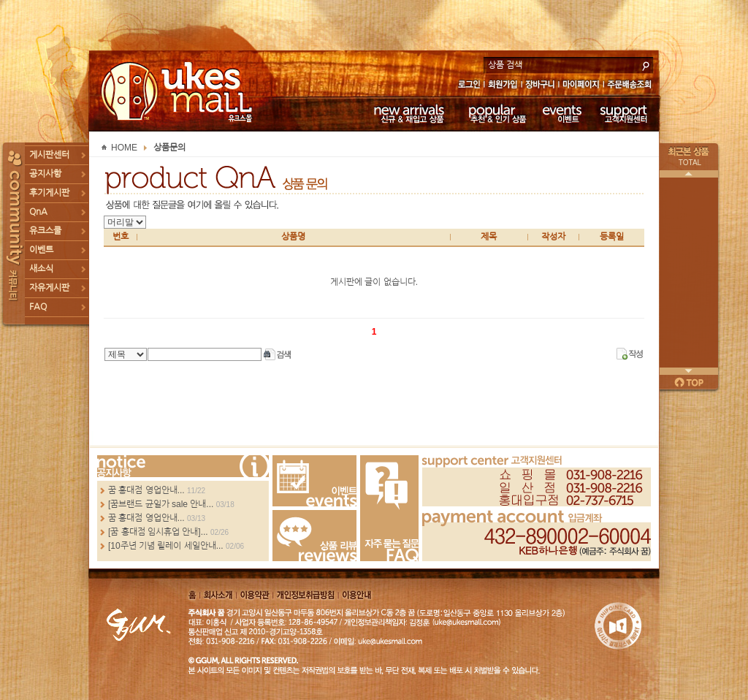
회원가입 (504, 86)
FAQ (38, 307)
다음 (689, 371)
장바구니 (540, 86)
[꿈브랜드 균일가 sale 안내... (161, 504)
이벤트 (562, 113)
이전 (689, 174)
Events (314, 481)
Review (314, 536)
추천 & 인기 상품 (496, 113)
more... (183, 466)
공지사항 (45, 174)
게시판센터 (49, 155)
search (646, 64)
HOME (124, 148)
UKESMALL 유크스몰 (179, 91)
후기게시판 (49, 193)
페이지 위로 (689, 382)
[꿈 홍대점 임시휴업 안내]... (158, 532)
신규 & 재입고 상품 (407, 113)
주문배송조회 (631, 86)
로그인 (469, 86)
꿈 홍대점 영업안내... (146, 490)
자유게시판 (49, 288)
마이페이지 (581, 86)
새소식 (41, 269)
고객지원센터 (624, 113)
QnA (38, 212)
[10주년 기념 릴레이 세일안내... (166, 546)
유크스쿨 (45, 231)
